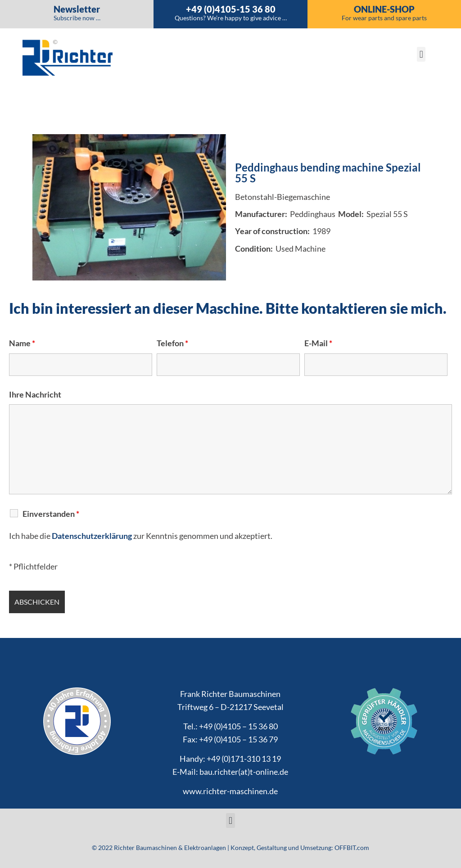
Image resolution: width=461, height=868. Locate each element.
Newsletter (77, 9)
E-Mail (318, 343)
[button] (421, 54)
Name (22, 343)
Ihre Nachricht (35, 394)
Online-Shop (384, 9)
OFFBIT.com (352, 848)
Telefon (172, 343)
